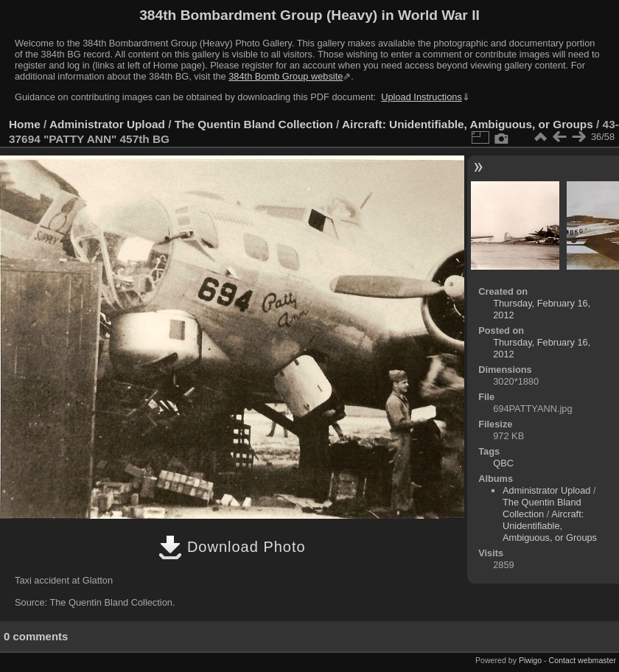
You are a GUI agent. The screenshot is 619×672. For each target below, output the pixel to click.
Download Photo (232, 547)
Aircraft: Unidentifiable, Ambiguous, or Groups (468, 124)
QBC (503, 463)
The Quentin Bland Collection (254, 124)
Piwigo (530, 660)
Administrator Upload (107, 124)
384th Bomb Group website (286, 76)
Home (25, 124)
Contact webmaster (583, 660)
